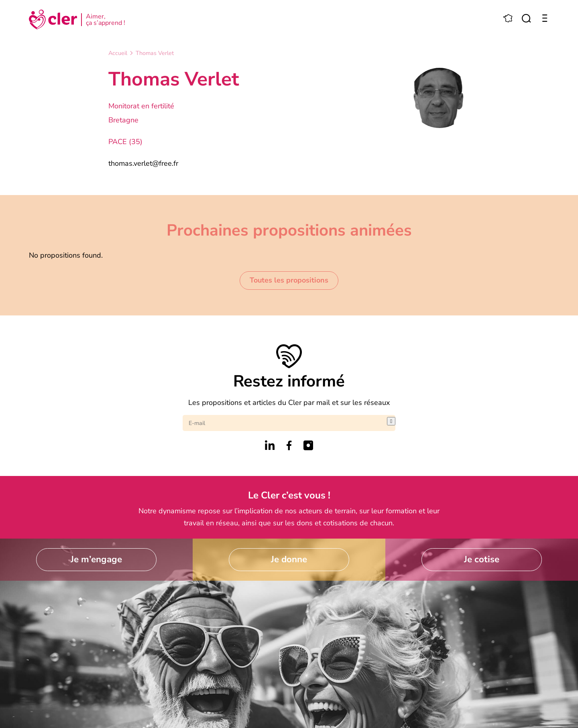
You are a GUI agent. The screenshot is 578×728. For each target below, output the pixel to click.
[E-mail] (285, 423)
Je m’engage (96, 559)
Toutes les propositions (289, 280)
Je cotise (482, 559)
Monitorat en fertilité (141, 106)
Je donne (289, 559)
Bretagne (123, 120)
